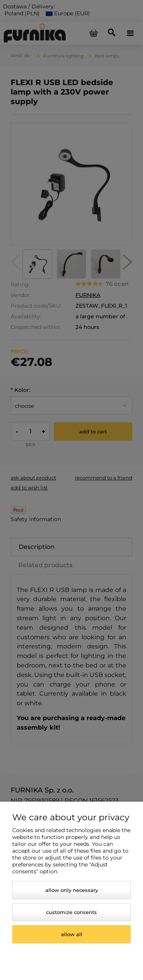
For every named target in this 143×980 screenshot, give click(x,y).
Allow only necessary (72, 890)
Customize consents (71, 912)
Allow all (72, 934)
